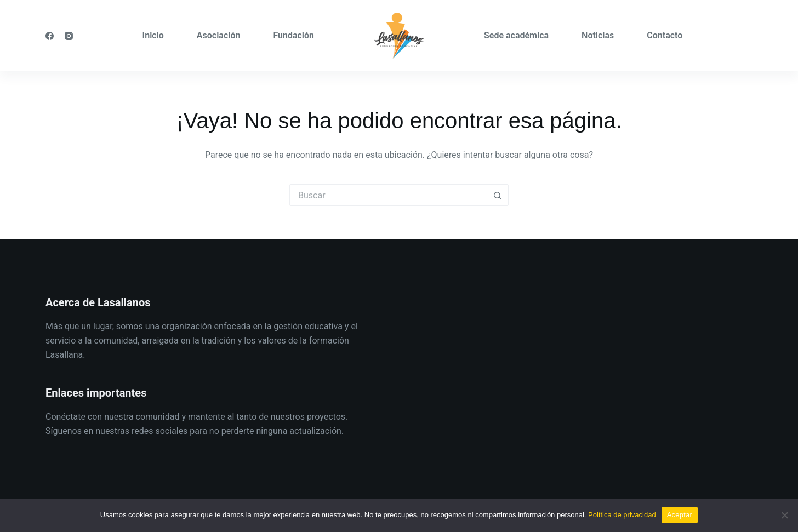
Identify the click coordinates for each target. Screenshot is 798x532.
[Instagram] (69, 36)
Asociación (219, 35)
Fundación (293, 35)
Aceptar (680, 515)
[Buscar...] (388, 195)
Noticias (598, 35)
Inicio (153, 35)
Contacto (665, 35)
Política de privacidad (622, 515)
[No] (784, 515)
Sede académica (516, 35)
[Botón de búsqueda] (498, 195)
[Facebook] (50, 36)
